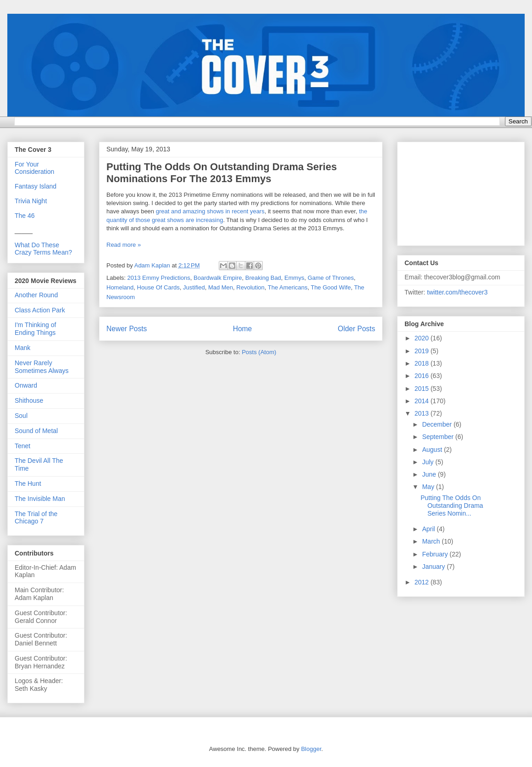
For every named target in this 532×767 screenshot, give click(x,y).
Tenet (22, 446)
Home (243, 329)
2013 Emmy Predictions (159, 278)
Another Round (36, 295)
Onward (26, 385)
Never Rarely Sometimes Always (42, 367)
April (429, 529)
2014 (423, 401)
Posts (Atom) (259, 352)
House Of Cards (158, 287)
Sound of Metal (36, 431)
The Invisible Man (40, 499)
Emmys (294, 278)
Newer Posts (127, 329)
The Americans (288, 287)
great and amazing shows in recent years (210, 211)
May (429, 487)
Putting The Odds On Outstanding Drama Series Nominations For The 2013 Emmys (222, 173)
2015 (423, 389)
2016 (423, 376)
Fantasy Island (36, 186)
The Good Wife (330, 287)
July (429, 462)
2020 (423, 338)
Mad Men (221, 287)
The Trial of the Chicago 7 (36, 518)
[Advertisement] (450, 191)
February (436, 554)
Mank (22, 348)
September (438, 437)
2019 (423, 351)
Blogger (311, 749)
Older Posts (357, 329)
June (430, 474)
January (434, 567)
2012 (423, 582)
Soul (21, 416)
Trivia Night (31, 201)
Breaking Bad (263, 278)
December (438, 424)
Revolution (250, 287)
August (433, 450)
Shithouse (29, 400)
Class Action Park (40, 310)
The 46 (25, 216)
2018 (423, 363)
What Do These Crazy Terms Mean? (43, 249)
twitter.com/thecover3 (457, 292)
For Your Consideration (34, 168)
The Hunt (28, 484)
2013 (423, 413)
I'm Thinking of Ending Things (35, 329)
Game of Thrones (331, 278)
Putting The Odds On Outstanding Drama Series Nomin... (452, 506)
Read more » (124, 245)
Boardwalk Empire (218, 278)
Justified (194, 287)
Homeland (120, 287)
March (432, 541)
